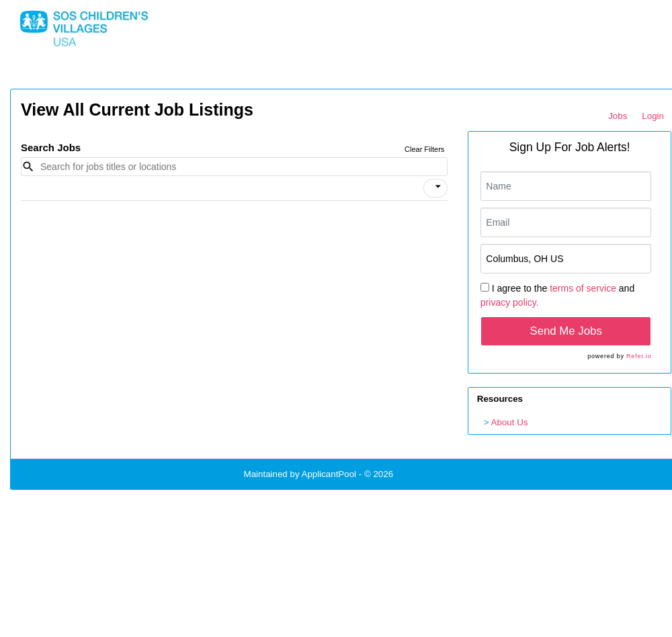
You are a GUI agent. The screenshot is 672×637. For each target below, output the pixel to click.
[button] (435, 188)
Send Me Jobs (566, 331)
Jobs (618, 116)
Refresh (433, 474)
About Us (510, 422)
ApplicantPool (329, 474)
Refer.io (639, 356)
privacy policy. (510, 302)
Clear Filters (424, 149)
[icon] (438, 187)
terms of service (583, 288)
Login (653, 116)
